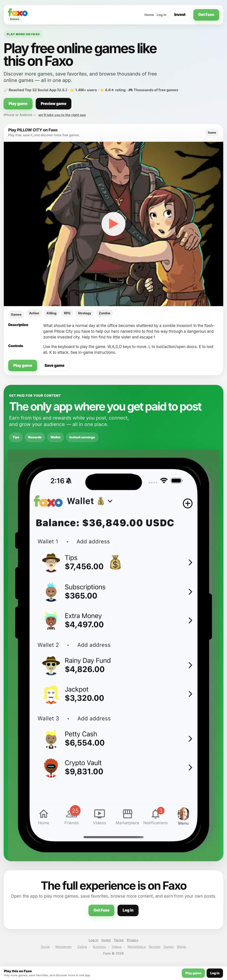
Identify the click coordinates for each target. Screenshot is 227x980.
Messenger (64, 947)
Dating (82, 947)
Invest (180, 15)
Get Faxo (206, 15)
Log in (162, 15)
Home (149, 15)
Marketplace (137, 947)
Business (99, 947)
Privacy (133, 940)
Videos (117, 947)
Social (45, 947)
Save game (55, 366)
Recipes (155, 947)
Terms (119, 940)
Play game (18, 104)
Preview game (54, 104)
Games (169, 947)
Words (182, 947)
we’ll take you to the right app (62, 115)
